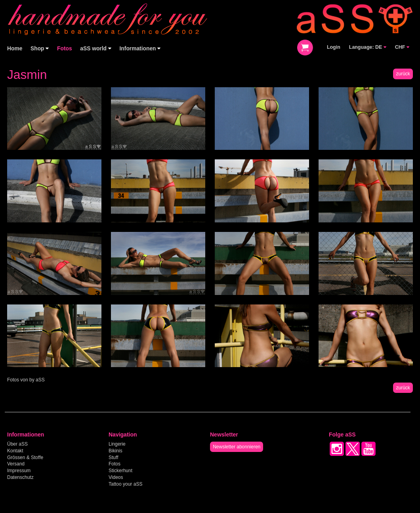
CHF (402, 47)
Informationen (140, 49)
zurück (403, 74)
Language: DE (368, 47)
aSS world (96, 49)
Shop (40, 49)
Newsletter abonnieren (237, 447)
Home (15, 49)
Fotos (65, 49)
